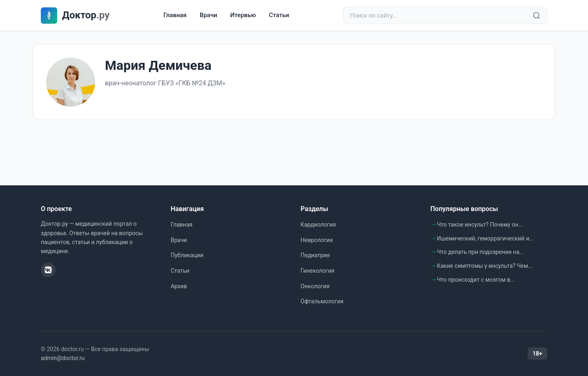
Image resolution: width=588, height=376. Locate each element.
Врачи (208, 15)
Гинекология (317, 271)
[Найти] (537, 16)
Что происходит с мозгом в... (476, 280)
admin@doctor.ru (63, 358)
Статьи (279, 15)
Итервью (243, 15)
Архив (179, 286)
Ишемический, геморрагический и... (485, 238)
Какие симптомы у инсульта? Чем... (485, 266)
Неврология (317, 240)
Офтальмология (322, 301)
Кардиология (318, 225)
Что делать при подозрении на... (480, 252)
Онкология (315, 286)
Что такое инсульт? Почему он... (480, 225)
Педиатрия (315, 255)
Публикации (187, 255)
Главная (175, 15)
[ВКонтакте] (48, 270)
